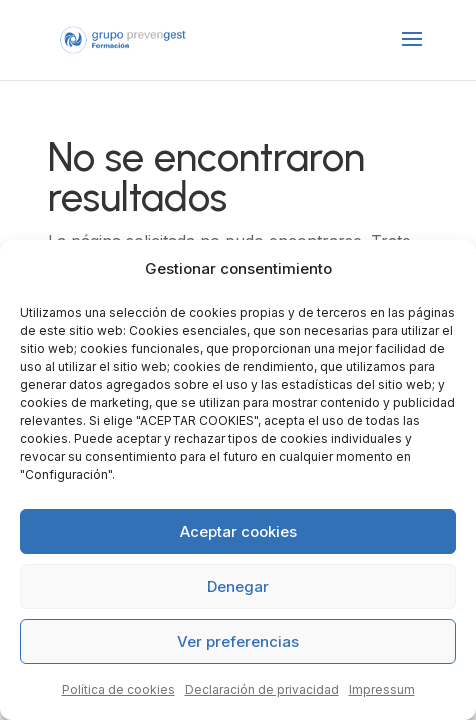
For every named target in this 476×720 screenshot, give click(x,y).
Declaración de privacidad (262, 689)
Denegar (238, 586)
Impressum (382, 689)
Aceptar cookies (238, 531)
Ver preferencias (238, 641)
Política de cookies (118, 689)
